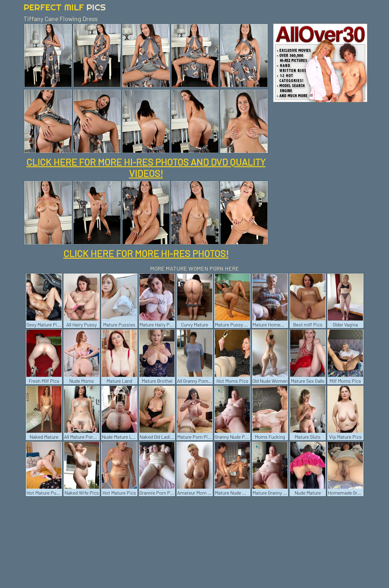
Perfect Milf (65, 7)
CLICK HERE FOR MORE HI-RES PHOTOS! (146, 253)
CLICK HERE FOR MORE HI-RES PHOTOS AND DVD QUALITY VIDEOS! (146, 168)
